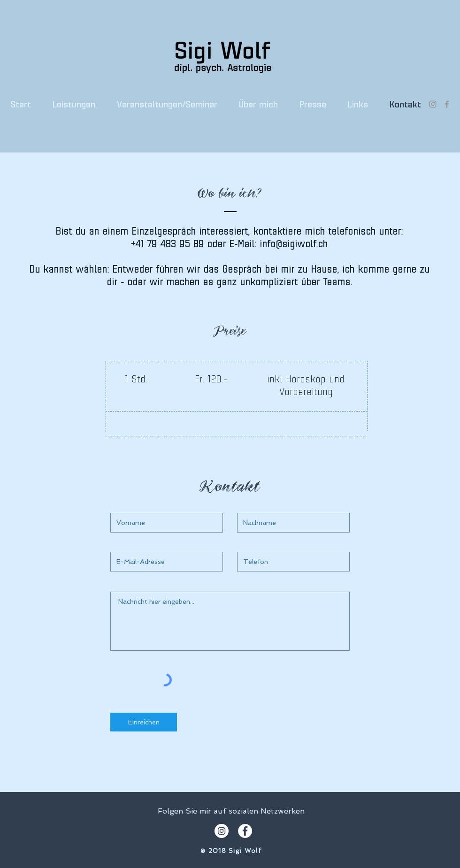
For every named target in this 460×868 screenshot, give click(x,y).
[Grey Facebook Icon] (447, 104)
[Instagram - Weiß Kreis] (222, 831)
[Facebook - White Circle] (245, 831)
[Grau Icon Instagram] (433, 104)
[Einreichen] (144, 722)
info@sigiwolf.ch (294, 245)
